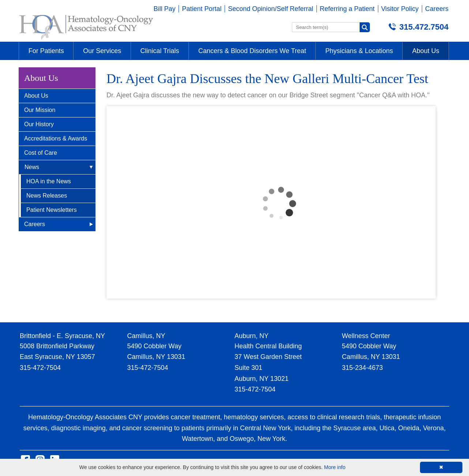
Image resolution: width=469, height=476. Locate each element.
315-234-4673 (363, 368)
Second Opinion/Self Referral (271, 9)
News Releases (47, 196)
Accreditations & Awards (56, 138)
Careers (437, 9)
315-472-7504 (40, 368)
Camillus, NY (146, 336)
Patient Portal (202, 9)
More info (335, 467)
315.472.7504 (424, 27)
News (32, 167)
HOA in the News (49, 181)
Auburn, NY (252, 336)
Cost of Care (41, 153)
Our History (39, 124)
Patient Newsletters (52, 210)
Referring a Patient (347, 9)
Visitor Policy (400, 9)
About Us (36, 96)
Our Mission (40, 110)
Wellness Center (366, 336)
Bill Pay (165, 9)
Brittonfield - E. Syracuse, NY (62, 336)
